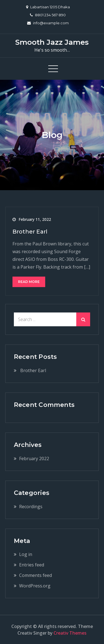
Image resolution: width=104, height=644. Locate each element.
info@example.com (48, 23)
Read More (29, 282)
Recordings (31, 507)
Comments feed (35, 575)
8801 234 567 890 (48, 15)
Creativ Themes (70, 633)
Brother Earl (30, 232)
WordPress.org (35, 586)
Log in (26, 554)
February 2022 (34, 459)
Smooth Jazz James (52, 42)
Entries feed (32, 565)
